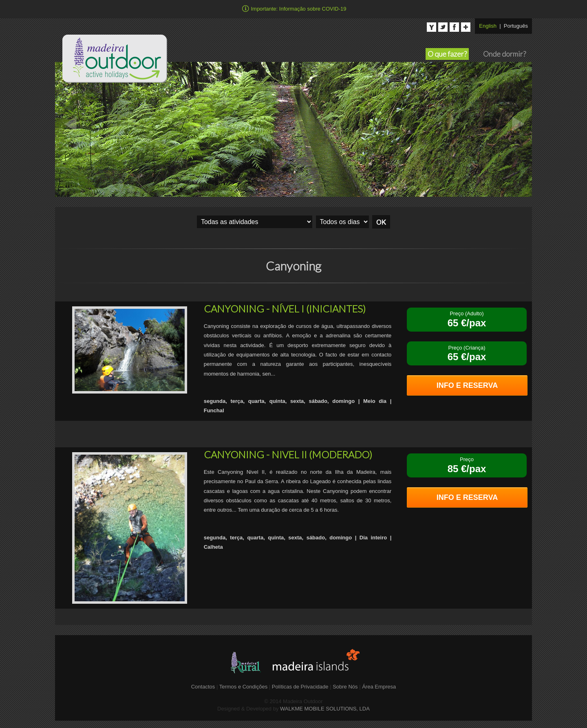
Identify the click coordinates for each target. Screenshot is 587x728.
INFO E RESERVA (467, 385)
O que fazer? (447, 54)
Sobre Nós (345, 687)
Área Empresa (379, 687)
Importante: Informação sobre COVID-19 (293, 8)
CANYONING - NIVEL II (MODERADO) (288, 454)
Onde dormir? (504, 54)
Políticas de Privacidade (301, 687)
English (488, 26)
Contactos (203, 687)
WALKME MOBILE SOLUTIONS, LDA (325, 709)
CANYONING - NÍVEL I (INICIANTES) (285, 309)
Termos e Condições (244, 687)
